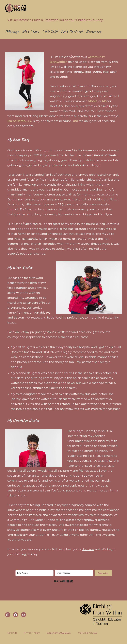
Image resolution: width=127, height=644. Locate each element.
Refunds (12, 633)
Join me (88, 549)
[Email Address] (74, 573)
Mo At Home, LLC (88, 633)
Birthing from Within (103, 62)
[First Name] (35, 573)
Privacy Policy (32, 633)
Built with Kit (63, 581)
